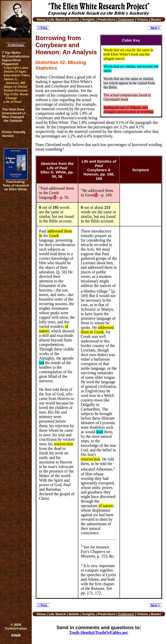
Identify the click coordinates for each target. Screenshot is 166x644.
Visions (143, 20)
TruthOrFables (16, 628)
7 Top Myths (11, 53)
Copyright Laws (16, 68)
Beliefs (74, 20)
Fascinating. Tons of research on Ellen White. (16, 185)
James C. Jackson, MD (15, 81)
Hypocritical (11, 60)
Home (41, 20)
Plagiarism (10, 64)
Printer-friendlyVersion (14, 134)
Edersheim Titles (17, 75)
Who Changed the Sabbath (13, 119)
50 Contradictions (16, 56)
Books (156, 20)
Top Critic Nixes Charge (16, 96)
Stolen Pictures (16, 90)
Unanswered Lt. (14, 113)
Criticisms (16, 45)
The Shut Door (13, 109)
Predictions (106, 20)
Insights (88, 20)
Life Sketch (57, 20)
